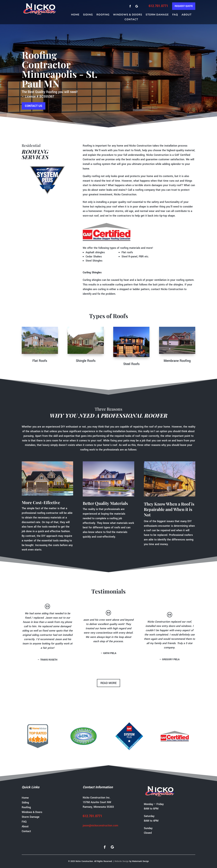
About (187, 15)
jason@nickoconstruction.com (100, 826)
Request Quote (184, 6)
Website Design (122, 861)
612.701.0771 (158, 6)
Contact (131, 20)
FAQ (175, 15)
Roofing (103, 15)
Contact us (34, 106)
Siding (88, 15)
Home (75, 15)
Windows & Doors (128, 15)
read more (108, 683)
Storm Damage (157, 15)
